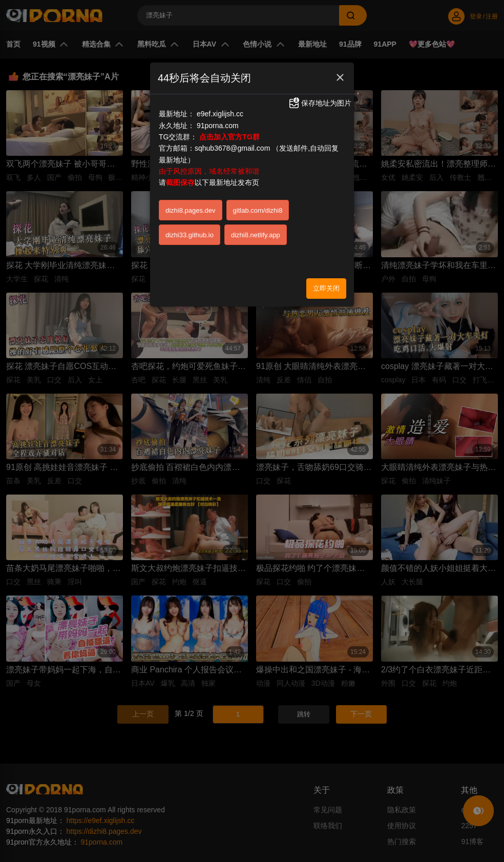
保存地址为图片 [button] (320, 103)
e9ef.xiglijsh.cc (220, 114)
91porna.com (218, 126)
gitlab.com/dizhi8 (258, 210)
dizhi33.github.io (190, 235)
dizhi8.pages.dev (191, 210)
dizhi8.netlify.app (256, 235)
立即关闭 (326, 288)
